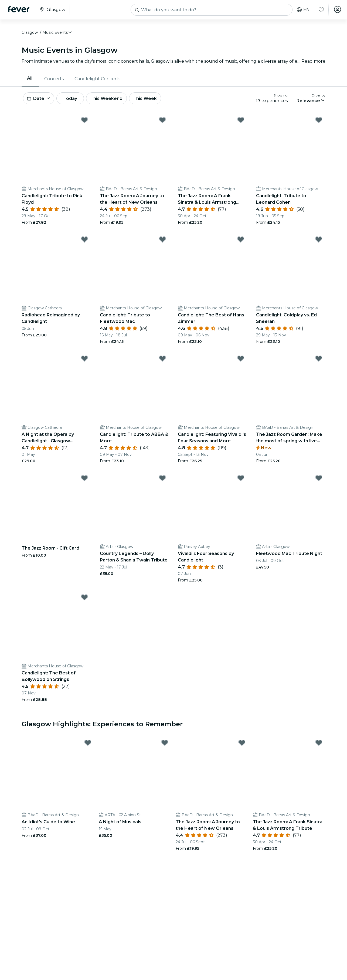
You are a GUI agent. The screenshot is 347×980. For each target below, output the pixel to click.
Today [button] (72, 100)
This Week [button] (150, 100)
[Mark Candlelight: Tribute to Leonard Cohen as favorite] (319, 122)
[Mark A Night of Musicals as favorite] (165, 745)
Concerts (54, 80)
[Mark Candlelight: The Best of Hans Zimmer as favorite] (241, 241)
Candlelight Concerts (97, 80)
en (302, 10)
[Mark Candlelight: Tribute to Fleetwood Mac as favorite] (162, 241)
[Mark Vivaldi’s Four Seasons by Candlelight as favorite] (241, 480)
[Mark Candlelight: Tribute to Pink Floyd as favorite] (84, 122)
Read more (313, 62)
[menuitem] (30, 80)
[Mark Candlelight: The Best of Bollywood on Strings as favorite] (84, 599)
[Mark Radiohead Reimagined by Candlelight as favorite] (84, 241)
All (30, 79)
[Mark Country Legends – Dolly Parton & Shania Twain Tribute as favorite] (162, 480)
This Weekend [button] (110, 100)
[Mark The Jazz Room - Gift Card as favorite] (84, 480)
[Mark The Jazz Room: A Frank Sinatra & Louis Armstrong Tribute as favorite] (241, 122)
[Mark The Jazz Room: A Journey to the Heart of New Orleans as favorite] (162, 122)
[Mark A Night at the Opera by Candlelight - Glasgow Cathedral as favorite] (84, 360)
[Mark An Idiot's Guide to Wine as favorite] (88, 745)
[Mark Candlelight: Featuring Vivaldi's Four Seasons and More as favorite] (241, 360)
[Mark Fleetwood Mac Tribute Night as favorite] (319, 480)
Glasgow (30, 33)
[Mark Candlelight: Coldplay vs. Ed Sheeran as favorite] (319, 241)
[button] (57, 33)
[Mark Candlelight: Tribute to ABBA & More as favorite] (162, 360)
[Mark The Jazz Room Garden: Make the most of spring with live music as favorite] (319, 360)
